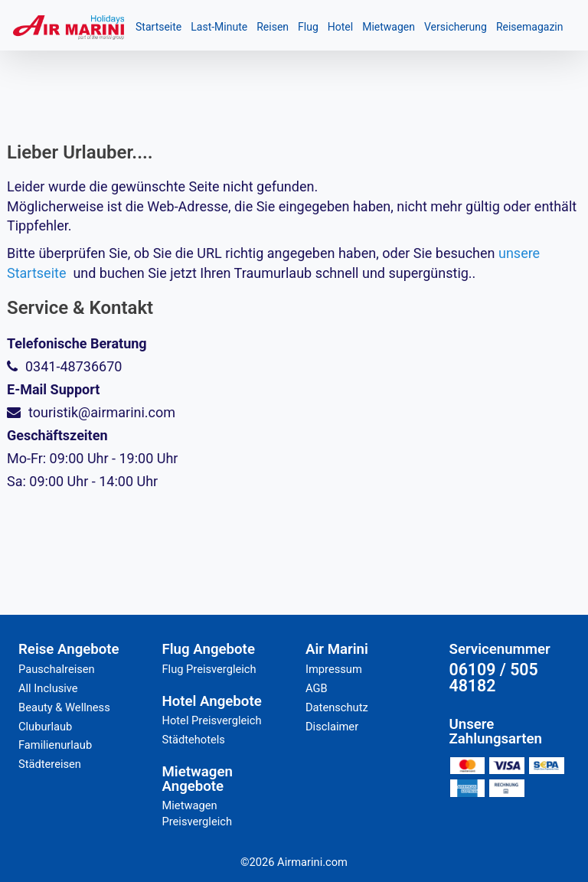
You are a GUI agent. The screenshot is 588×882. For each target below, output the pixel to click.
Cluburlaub (45, 727)
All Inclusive (48, 688)
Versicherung (456, 27)
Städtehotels (194, 740)
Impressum (334, 669)
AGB (317, 688)
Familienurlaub (55, 745)
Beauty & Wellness (64, 707)
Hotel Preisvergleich (212, 720)
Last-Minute (219, 27)
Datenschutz (337, 707)
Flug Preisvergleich (209, 669)
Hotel (340, 27)
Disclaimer (332, 727)
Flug (308, 27)
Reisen (273, 27)
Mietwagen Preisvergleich (197, 813)
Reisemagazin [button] (530, 27)
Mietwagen (389, 27)
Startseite (158, 27)
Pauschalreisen (57, 669)
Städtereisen (50, 764)
